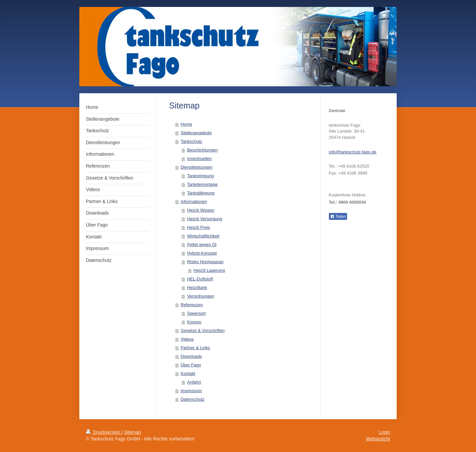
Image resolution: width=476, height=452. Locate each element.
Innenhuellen (199, 159)
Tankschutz (191, 141)
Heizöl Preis (198, 227)
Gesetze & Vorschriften (202, 330)
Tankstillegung (201, 193)
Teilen (338, 217)
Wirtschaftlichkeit (203, 236)
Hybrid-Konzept (202, 253)
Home (186, 124)
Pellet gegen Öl (202, 245)
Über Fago (191, 365)
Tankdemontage (202, 184)
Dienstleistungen (196, 167)
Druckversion (104, 432)
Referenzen (192, 305)
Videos (187, 339)
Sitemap (132, 432)
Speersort (196, 313)
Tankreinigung (200, 176)
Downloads (191, 356)
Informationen (194, 202)
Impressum (191, 391)
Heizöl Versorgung (205, 219)
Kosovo (194, 322)
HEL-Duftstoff (200, 279)
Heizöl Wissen (201, 210)
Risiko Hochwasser (205, 262)
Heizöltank (197, 288)
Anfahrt (194, 382)
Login (384, 432)
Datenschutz (192, 399)
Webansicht (378, 439)
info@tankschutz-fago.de (353, 152)
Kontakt (188, 373)
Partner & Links (195, 348)
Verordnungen (201, 296)
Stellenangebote (196, 133)
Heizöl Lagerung (209, 270)
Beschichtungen (202, 150)
